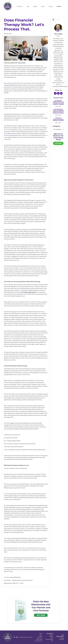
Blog (28, 6)
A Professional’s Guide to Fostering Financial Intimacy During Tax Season (58, 111)
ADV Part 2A (39, 638)
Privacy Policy (39, 639)
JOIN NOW (58, 143)
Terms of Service (38, 641)
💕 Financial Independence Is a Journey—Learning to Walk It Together (58, 102)
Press (41, 635)
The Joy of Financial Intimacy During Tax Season (58, 119)
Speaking (62, 638)
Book (52, 638)
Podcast (35, 6)
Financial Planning (51, 636)
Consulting (61, 639)
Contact (51, 6)
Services (20, 6)
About (43, 6)
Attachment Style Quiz (49, 640)
